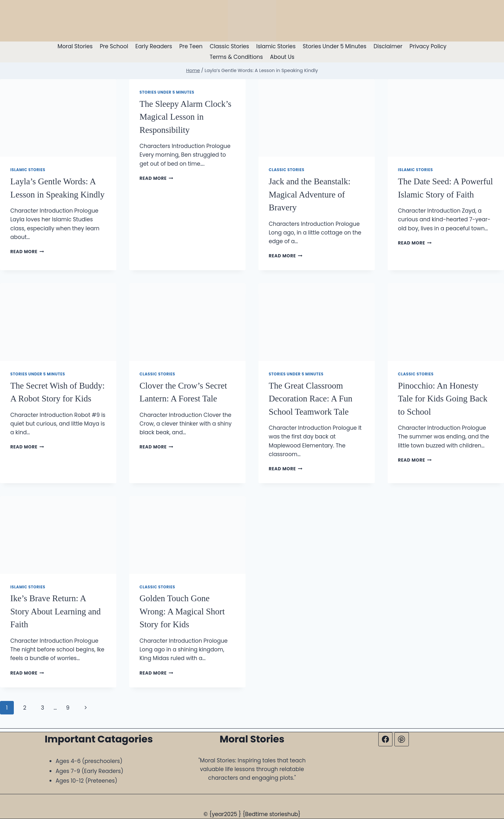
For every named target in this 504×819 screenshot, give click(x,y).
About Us (282, 57)
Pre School (114, 46)
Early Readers (154, 46)
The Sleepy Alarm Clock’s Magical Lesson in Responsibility (185, 117)
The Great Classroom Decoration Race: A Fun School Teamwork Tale (310, 399)
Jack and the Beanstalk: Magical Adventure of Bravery (310, 194)
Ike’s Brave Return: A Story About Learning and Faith (55, 611)
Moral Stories (75, 46)
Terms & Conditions (236, 57)
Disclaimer (388, 46)
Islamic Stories (276, 46)
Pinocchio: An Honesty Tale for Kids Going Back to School (443, 399)
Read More (27, 252)
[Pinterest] (401, 739)
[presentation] (58, 118)
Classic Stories (229, 46)
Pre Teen (191, 46)
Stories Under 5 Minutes (335, 46)
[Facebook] (385, 739)
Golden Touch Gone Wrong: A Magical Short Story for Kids (182, 611)
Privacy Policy (428, 46)
